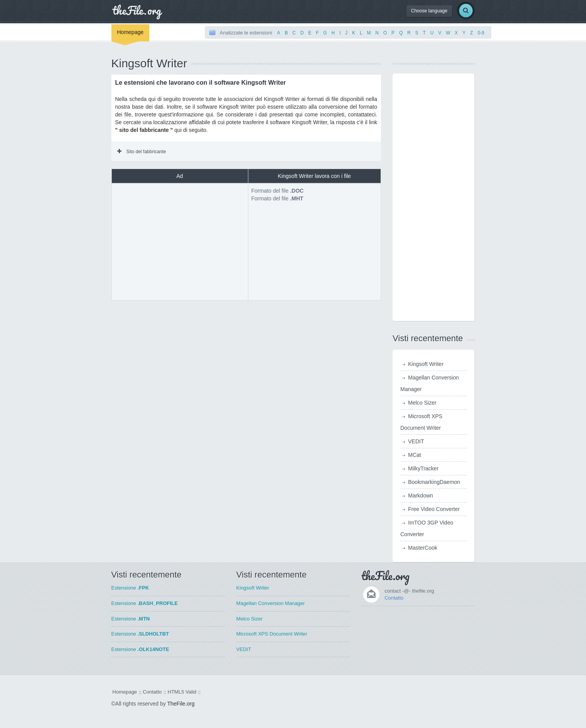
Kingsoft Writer (426, 364)
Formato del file (278, 191)
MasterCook (423, 548)
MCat (414, 455)
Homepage (131, 32)
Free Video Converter (434, 509)
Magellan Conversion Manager (271, 603)
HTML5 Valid (182, 692)
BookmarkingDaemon (434, 482)
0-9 (481, 33)
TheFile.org (181, 704)
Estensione (130, 588)
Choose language (429, 11)
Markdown (421, 496)
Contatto (394, 598)
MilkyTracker (423, 468)
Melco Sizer (422, 403)
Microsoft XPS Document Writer (272, 634)
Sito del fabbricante (142, 152)
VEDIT (416, 441)
